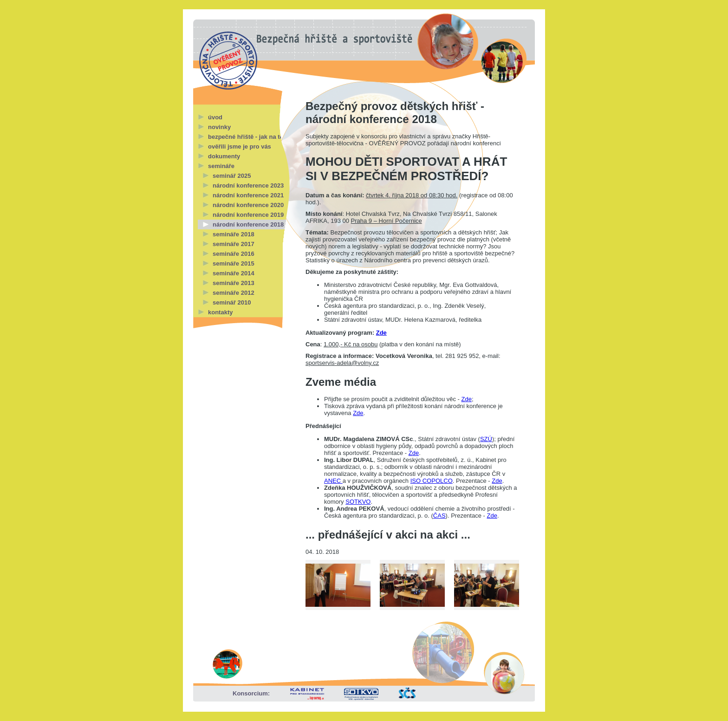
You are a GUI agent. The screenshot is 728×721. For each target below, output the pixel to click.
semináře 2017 (234, 244)
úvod (215, 117)
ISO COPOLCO (432, 481)
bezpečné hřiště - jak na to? (248, 137)
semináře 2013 (234, 283)
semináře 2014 (234, 273)
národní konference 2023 (248, 185)
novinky (219, 127)
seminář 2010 (232, 302)
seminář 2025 (232, 176)
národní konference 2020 (248, 205)
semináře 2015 (234, 263)
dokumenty (224, 156)
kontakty (220, 312)
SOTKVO (358, 502)
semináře (221, 166)
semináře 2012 (234, 293)
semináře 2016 (234, 254)
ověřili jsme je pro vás (240, 146)
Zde (381, 333)
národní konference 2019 (248, 215)
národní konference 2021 (248, 195)
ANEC (333, 481)
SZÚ (486, 439)
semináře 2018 (234, 234)
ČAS (439, 516)
